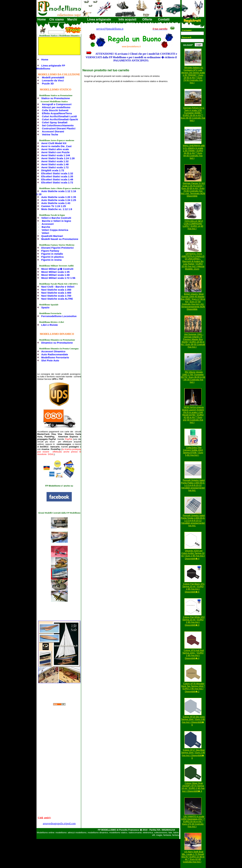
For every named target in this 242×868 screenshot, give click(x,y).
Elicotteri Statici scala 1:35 (57, 176)
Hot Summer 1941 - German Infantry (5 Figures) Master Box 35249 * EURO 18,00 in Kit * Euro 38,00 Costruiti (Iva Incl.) (193, 341)
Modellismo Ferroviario (55, 357)
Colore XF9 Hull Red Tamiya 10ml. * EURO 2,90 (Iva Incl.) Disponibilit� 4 (193, 654)
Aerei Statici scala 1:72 (55, 167)
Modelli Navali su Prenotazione (60, 239)
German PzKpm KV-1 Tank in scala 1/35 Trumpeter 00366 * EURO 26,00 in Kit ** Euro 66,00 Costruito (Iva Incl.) (193, 114)
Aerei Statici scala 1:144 (56, 155)
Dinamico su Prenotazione (57, 343)
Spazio (45, 307)
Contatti (164, 19)
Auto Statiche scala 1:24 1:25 (59, 200)
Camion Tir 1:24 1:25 (54, 206)
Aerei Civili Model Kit (54, 143)
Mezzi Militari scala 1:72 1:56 (58, 278)
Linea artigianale (99, 19)
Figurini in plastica (53, 257)
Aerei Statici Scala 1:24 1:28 (58, 158)
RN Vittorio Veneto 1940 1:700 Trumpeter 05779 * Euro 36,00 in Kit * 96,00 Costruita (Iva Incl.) (193, 377)
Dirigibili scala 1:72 (53, 170)
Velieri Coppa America (55, 230)
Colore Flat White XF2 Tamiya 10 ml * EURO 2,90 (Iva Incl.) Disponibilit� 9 (193, 621)
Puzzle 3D (48, 83)
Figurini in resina (52, 260)
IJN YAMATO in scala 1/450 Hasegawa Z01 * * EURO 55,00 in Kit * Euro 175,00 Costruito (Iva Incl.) (193, 821)
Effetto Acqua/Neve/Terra (57, 113)
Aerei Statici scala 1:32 (55, 161)
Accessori (48, 224)
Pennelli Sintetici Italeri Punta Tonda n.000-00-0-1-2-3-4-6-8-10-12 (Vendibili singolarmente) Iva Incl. (193, 520)
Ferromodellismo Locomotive (59, 316)
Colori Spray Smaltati (55, 122)
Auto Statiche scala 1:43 (56, 203)
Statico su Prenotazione (56, 98)
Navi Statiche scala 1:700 (56, 296)
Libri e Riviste (50, 325)
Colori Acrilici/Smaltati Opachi (60, 119)
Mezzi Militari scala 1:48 (55, 275)
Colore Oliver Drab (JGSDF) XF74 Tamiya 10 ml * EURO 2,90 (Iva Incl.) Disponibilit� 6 (193, 787)
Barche (46, 227)
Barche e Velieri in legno (57, 221)
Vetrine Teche (50, 134)
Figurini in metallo (52, 254)
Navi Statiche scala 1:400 (56, 293)
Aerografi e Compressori (57, 104)
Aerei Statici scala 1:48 (55, 164)
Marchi (72, 19)
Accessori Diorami (53, 131)
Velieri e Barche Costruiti (56, 218)
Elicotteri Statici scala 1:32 (57, 173)
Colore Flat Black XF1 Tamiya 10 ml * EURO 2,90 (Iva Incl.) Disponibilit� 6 (193, 588)
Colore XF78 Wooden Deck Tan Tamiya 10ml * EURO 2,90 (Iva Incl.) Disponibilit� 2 (193, 687)
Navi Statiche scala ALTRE (57, 299)
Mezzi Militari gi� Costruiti (57, 269)
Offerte (147, 19)
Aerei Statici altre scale (55, 149)
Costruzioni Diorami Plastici (59, 128)
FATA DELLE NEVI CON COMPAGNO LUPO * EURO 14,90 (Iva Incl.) (193, 225)
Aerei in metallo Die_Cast (56, 146)
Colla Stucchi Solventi (55, 110)
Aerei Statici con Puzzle (55, 152)
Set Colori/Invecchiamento (58, 125)
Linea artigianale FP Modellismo (51, 67)
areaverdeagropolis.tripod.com (59, 823)
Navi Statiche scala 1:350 (56, 290)
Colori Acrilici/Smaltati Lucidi (59, 116)
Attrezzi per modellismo (56, 107)
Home (42, 19)
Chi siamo (57, 19)
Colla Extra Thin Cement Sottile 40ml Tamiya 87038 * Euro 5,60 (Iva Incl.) (193, 451)
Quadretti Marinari (52, 236)
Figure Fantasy (50, 251)
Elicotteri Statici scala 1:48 (57, 179)
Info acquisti (128, 19)
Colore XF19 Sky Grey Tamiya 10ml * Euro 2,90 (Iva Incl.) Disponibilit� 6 (193, 721)
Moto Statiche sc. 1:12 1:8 (57, 209)
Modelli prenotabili (53, 77)
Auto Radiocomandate (55, 354)
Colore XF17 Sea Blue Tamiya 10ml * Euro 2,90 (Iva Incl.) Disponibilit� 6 (193, 754)
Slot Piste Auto (50, 360)
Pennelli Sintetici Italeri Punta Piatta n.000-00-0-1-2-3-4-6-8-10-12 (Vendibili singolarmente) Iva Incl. (193, 485)
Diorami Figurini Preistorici (58, 248)
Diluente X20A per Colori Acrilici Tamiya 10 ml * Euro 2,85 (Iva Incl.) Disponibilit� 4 (193, 555)
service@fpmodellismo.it (110, 29)
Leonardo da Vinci (53, 80)
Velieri (45, 233)
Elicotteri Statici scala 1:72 (57, 182)
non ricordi (188, 45)
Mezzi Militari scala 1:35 (55, 272)
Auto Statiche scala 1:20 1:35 (59, 197)
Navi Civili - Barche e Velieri (58, 287)
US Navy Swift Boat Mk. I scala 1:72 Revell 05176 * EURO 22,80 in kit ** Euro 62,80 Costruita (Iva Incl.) (193, 857)
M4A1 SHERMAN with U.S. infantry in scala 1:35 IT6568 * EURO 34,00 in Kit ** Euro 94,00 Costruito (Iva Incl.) (194, 152)
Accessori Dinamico (53, 351)
